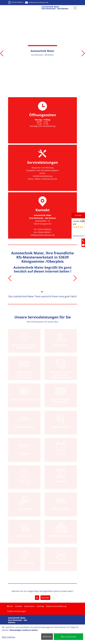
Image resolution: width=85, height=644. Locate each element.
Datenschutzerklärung (56, 606)
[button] (2, 53)
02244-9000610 (16, 2)
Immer (45, 598)
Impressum (29, 606)
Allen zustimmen (68, 637)
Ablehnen (47, 637)
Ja (37, 598)
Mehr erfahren (9, 637)
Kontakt (19, 606)
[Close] (83, 221)
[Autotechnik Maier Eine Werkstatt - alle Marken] (8, 8)
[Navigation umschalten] (75, 8)
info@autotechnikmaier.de (37, 2)
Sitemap (40, 606)
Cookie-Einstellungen (17, 611)
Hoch (10, 606)
